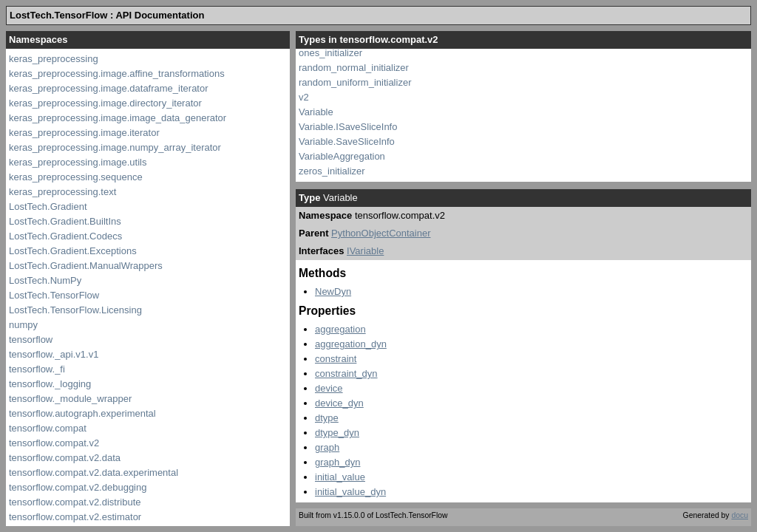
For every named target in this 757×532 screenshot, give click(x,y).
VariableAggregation (342, 156)
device (329, 388)
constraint (336, 359)
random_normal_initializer (354, 68)
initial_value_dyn (350, 492)
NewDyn (333, 291)
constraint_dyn (346, 374)
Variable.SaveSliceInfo (347, 141)
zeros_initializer (332, 171)
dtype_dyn (337, 433)
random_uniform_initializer (355, 82)
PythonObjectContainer (381, 233)
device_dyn (339, 403)
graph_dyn (337, 462)
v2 (304, 97)
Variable (316, 112)
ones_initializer (330, 53)
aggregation (340, 329)
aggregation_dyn (351, 344)
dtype (327, 418)
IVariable (365, 251)
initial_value (340, 477)
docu (740, 515)
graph (327, 447)
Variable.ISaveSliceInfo (348, 127)
